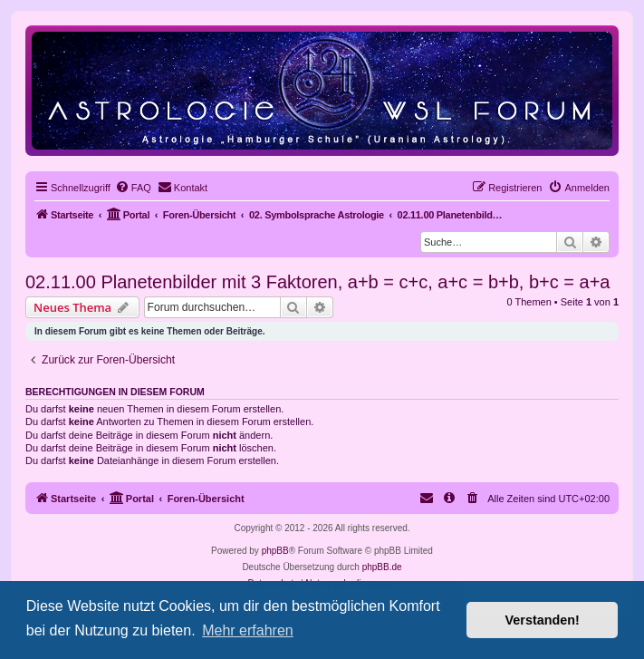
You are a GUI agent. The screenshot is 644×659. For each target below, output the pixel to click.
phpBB (275, 551)
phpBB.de (382, 567)
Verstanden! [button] (543, 620)
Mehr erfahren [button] (248, 630)
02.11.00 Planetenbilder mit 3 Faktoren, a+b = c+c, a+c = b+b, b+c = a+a (317, 282)
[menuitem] (133, 188)
